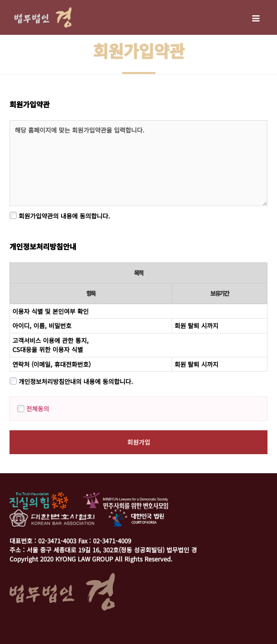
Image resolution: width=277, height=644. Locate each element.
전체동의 (33, 409)
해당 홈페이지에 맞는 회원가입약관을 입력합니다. (138, 163)
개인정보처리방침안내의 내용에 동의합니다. (71, 381)
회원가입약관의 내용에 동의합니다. (60, 216)
